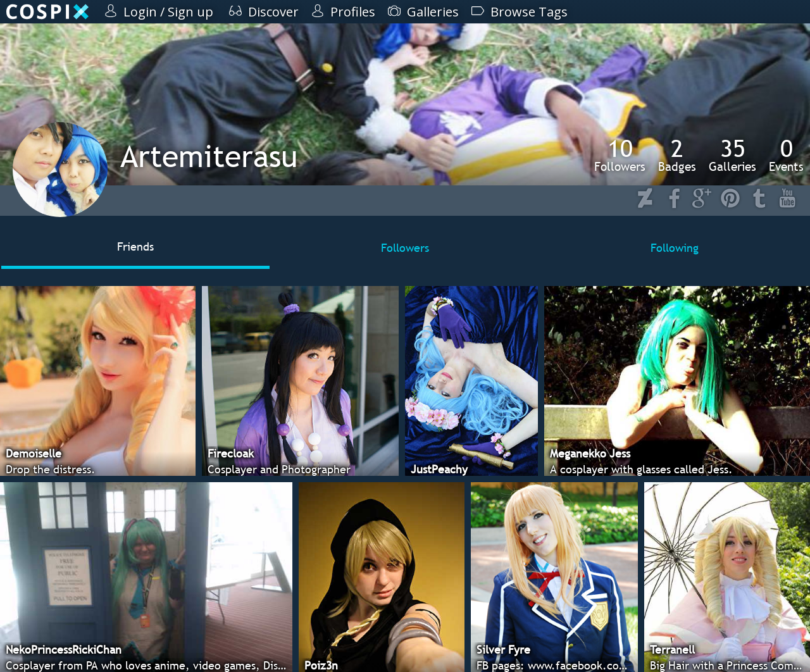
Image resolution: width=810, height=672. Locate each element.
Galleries (732, 155)
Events (786, 155)
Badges (677, 155)
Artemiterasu (209, 156)
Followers (620, 155)
